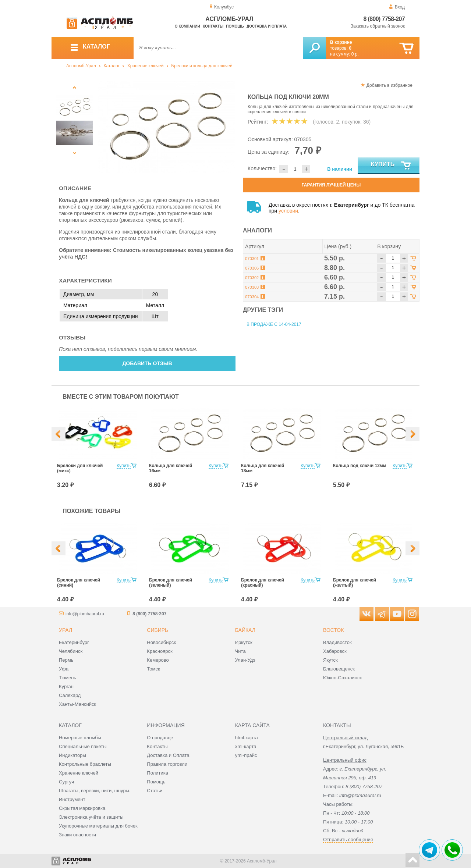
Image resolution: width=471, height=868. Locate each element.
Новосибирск (161, 642)
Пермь (66, 660)
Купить (391, 166)
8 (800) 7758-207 (384, 19)
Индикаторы (72, 755)
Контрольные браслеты (85, 764)
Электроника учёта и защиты (91, 817)
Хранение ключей (146, 66)
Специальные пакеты (83, 746)
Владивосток (337, 642)
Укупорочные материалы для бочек (98, 826)
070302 (252, 278)
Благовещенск (339, 669)
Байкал (245, 630)
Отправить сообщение (348, 839)
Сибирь (157, 630)
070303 (252, 287)
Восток (333, 630)
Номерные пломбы (80, 738)
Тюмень (68, 678)
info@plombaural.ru (85, 614)
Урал (65, 630)
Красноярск (160, 651)
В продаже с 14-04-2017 (274, 324)
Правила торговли (167, 764)
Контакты (213, 26)
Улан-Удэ (245, 660)
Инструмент (72, 799)
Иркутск (244, 642)
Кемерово (158, 660)
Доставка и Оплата (168, 755)
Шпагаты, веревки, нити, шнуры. (95, 791)
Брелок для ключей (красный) (263, 583)
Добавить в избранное (389, 85)
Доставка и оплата (267, 26)
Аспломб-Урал (81, 66)
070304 (252, 297)
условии (288, 211)
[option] (167, 127)
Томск (153, 669)
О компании (187, 26)
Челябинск (71, 651)
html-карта (247, 738)
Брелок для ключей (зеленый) (171, 583)
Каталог (111, 66)
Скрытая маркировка (82, 808)
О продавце (160, 738)
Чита (240, 651)
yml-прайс (246, 755)
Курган (66, 686)
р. (355, 54)
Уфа (64, 669)
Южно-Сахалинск (342, 678)
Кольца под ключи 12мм (360, 466)
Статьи (155, 791)
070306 (252, 268)
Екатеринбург (74, 642)
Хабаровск (335, 651)
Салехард (70, 695)
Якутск (330, 660)
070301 (252, 259)
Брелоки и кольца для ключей (202, 66)
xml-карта (246, 746)
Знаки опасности (77, 835)
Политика (157, 773)
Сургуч (66, 782)
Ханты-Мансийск (77, 704)
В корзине (341, 42)
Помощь (235, 26)
